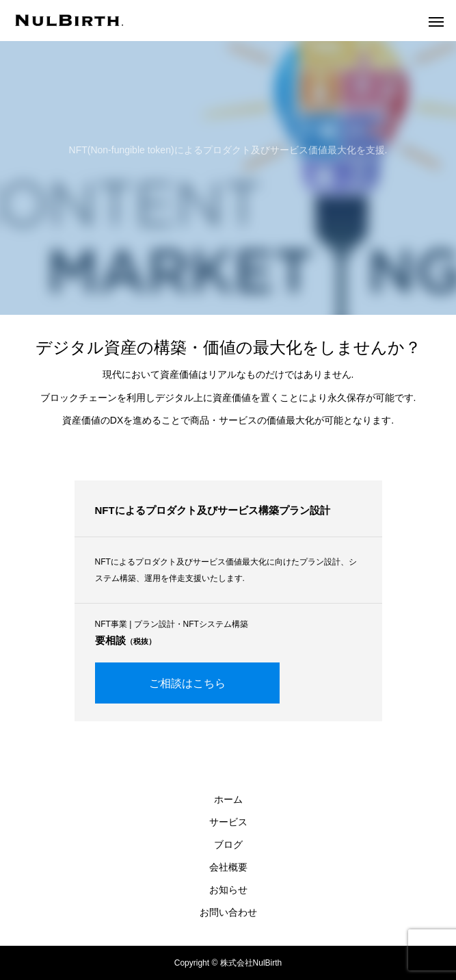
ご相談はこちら (187, 683)
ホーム (228, 799)
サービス (228, 822)
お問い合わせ (228, 912)
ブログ (228, 844)
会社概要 (228, 867)
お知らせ (228, 890)
